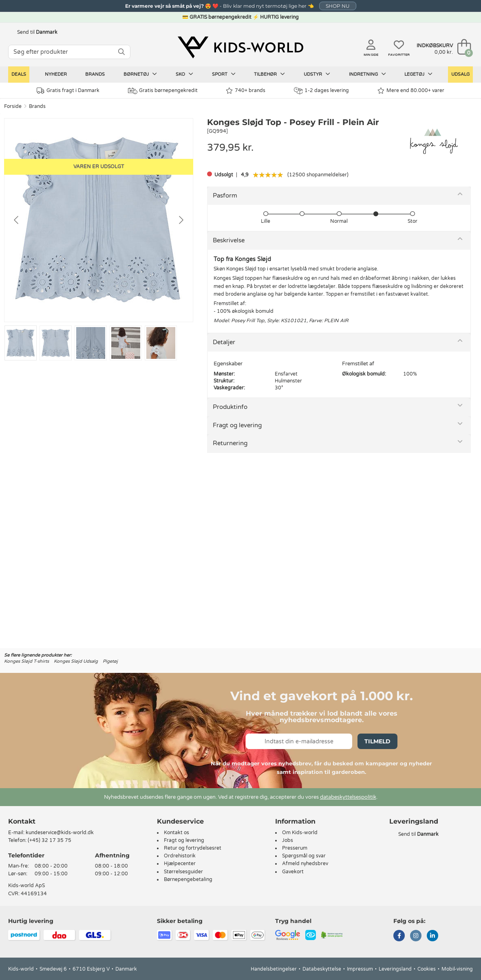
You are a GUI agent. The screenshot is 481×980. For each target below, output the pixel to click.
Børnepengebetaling (188, 879)
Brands (95, 74)
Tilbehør (269, 74)
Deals (19, 74)
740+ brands (246, 91)
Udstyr (317, 74)
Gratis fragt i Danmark (68, 91)
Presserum (295, 848)
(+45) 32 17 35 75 (50, 840)
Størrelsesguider (183, 872)
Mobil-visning (457, 969)
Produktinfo (230, 407)
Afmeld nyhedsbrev (305, 864)
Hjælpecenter (180, 864)
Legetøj (418, 74)
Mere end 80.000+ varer (411, 91)
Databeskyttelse (322, 969)
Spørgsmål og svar (304, 856)
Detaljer (224, 342)
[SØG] (121, 52)
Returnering (230, 443)
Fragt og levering (237, 425)
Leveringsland (395, 969)
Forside (13, 106)
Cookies (427, 969)
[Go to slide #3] (91, 343)
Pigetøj (110, 661)
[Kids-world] (240, 48)
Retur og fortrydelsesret (193, 848)
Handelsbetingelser (274, 969)
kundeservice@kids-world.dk (60, 833)
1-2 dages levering (321, 91)
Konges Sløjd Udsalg (76, 661)
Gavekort (293, 872)
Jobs (288, 840)
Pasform (225, 196)
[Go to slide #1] (21, 343)
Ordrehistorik (180, 856)
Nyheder (56, 74)
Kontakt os (177, 833)
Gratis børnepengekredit (163, 91)
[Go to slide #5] (161, 343)
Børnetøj (140, 74)
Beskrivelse (229, 240)
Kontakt (22, 821)
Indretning (367, 74)
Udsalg (460, 74)
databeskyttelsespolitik (348, 797)
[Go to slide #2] (56, 343)
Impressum (360, 969)
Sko (184, 74)
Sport (224, 74)
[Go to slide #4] (126, 343)
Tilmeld (377, 741)
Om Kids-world (300, 833)
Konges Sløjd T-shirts (26, 661)
